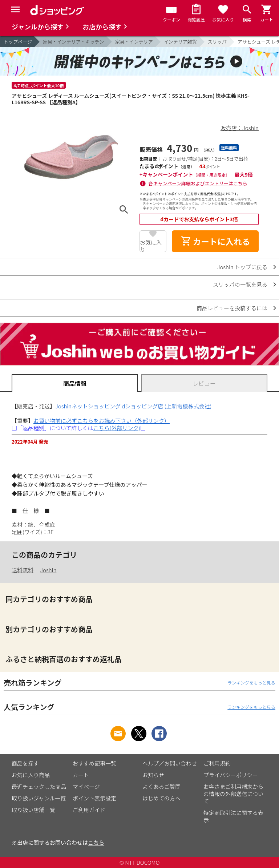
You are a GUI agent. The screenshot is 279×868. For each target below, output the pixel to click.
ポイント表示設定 (94, 798)
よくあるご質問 (161, 786)
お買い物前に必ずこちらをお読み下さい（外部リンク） (102, 421)
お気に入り (151, 245)
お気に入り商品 (31, 775)
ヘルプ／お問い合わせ (170, 763)
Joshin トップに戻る (242, 267)
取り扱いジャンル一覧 (39, 798)
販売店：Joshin (240, 128)
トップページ (18, 42)
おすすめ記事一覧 (94, 763)
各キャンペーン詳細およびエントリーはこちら (198, 183)
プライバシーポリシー (231, 775)
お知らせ (153, 775)
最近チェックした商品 (39, 786)
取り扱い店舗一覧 (33, 810)
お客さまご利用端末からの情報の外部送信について (233, 794)
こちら (96, 842)
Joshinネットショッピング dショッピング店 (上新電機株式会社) (133, 406)
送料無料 (23, 570)
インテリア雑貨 (180, 42)
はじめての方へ (161, 798)
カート (81, 775)
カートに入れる (215, 241)
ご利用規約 (217, 763)
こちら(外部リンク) (117, 428)
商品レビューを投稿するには (232, 308)
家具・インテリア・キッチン (74, 42)
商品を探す (25, 763)
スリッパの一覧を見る (240, 284)
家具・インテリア (134, 42)
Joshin (48, 570)
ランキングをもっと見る (251, 683)
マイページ (86, 786)
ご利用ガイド (89, 810)
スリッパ (217, 42)
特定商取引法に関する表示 (233, 816)
